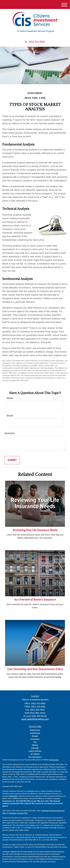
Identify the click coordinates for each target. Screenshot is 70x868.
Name (10, 398)
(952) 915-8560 (35, 42)
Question (10, 433)
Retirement (35, 730)
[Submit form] (12, 460)
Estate (35, 736)
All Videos (35, 754)
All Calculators (35, 757)
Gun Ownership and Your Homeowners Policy (35, 669)
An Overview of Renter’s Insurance (35, 600)
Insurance (35, 739)
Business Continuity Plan (19, 813)
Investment (35, 733)
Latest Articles (35, 751)
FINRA (11, 796)
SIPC (16, 796)
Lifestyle (35, 748)
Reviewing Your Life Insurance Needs (35, 530)
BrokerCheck (54, 760)
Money (35, 745)
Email (10, 416)
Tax (35, 742)
